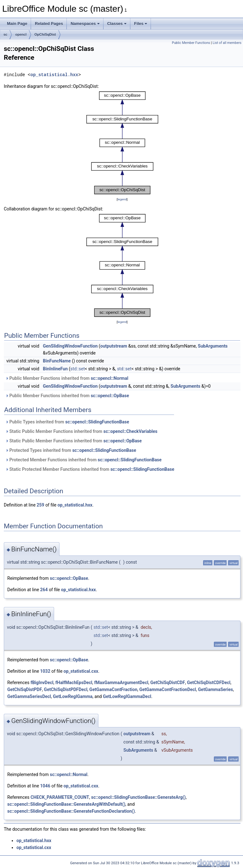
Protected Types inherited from (71, 450)
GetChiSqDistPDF (25, 689)
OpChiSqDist (45, 34)
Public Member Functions (191, 43)
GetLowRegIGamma (73, 696)
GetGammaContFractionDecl (168, 689)
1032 (45, 671)
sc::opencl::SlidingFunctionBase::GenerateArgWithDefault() (66, 804)
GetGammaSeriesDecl (29, 696)
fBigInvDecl (42, 683)
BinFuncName (57, 361)
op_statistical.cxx (81, 671)
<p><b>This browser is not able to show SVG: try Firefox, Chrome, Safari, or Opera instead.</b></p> (122, 143)
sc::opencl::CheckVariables (131, 431)
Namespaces (85, 24)
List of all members (227, 43)
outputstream (114, 346)
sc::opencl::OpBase (110, 396)
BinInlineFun (55, 369)
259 (40, 505)
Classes (117, 24)
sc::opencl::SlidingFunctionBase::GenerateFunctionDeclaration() (71, 811)
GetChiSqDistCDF (168, 683)
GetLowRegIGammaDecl (127, 696)
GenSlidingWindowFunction (70, 346)
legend (122, 199)
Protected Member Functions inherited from (84, 460)
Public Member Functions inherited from (67, 378)
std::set (78, 369)
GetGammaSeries (215, 689)
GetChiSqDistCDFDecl (209, 683)
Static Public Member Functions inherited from (81, 431)
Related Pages (49, 24)
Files (141, 24)
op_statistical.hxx (54, 75)
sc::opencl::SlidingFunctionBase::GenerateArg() (138, 797)
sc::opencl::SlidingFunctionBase (97, 422)
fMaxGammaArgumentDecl (121, 683)
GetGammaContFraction (113, 689)
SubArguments (213, 346)
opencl (21, 34)
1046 (45, 786)
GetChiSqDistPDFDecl (66, 689)
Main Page (17, 24)
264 (44, 590)
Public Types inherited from (67, 422)
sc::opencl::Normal (110, 378)
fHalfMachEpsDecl (74, 683)
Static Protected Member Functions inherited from (90, 469)
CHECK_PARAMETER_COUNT (60, 797)
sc (5, 34)
